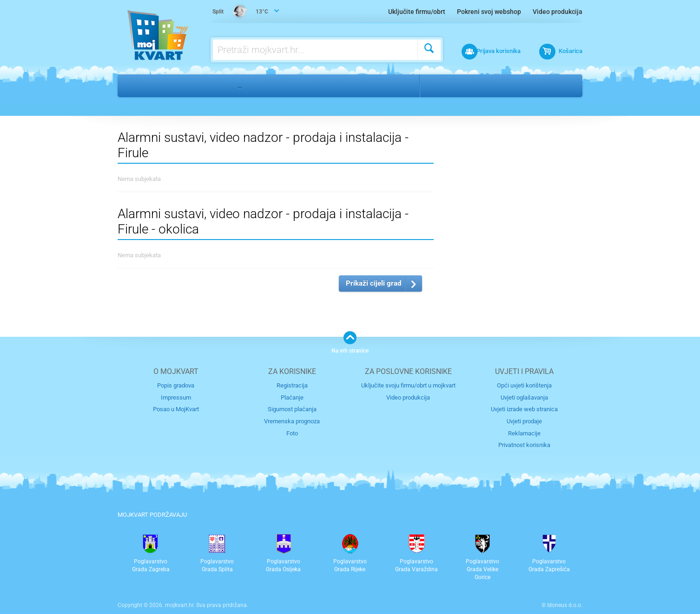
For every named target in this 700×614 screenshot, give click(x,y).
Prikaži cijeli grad (373, 283)
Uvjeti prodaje (524, 421)
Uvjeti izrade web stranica (524, 409)
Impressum (176, 397)
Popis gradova (176, 385)
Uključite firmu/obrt (417, 12)
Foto (292, 432)
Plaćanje (292, 397)
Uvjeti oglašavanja (524, 397)
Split (439, 86)
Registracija (292, 385)
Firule (471, 86)
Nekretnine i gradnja (188, 86)
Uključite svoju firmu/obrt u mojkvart (408, 385)
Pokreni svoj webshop (489, 12)
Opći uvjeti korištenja (524, 385)
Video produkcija (558, 12)
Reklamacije (524, 432)
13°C (241, 12)
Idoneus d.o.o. (565, 604)
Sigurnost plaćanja (292, 409)
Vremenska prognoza (292, 421)
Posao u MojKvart (176, 409)
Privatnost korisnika (524, 444)
